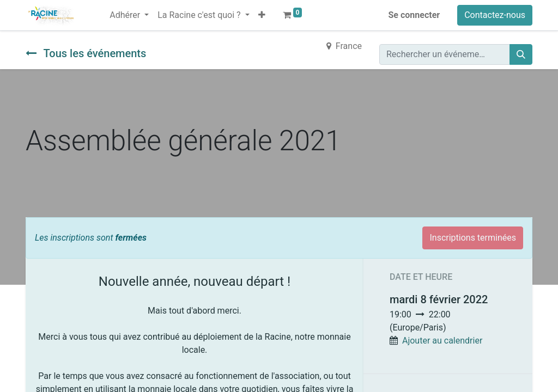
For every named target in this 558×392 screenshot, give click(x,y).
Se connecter (414, 15)
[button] (262, 15)
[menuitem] (101, 9)
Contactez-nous (495, 15)
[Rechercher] (521, 54)
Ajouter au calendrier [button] (442, 341)
